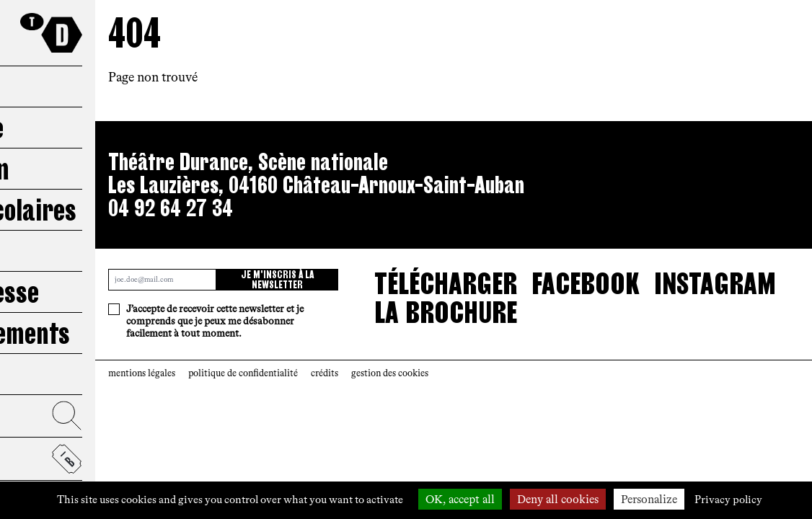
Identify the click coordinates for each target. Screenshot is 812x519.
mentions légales (142, 373)
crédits (325, 373)
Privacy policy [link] (728, 500)
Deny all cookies (558, 499)
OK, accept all (460, 499)
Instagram (715, 283)
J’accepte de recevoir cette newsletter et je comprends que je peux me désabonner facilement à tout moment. (215, 321)
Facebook (586, 283)
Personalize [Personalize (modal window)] (649, 499)
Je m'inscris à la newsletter (277, 280)
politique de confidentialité (243, 373)
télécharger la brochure (446, 298)
